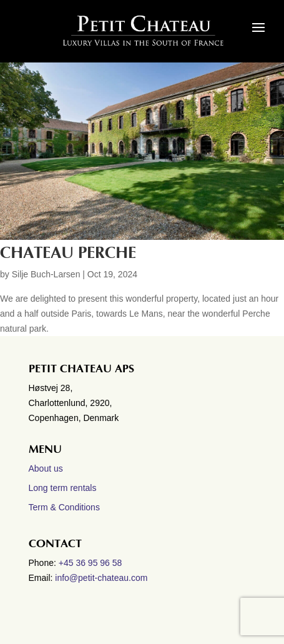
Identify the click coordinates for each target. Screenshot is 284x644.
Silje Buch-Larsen (46, 274)
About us (46, 468)
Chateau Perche (68, 253)
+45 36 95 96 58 (92, 563)
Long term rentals (63, 488)
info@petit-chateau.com (101, 578)
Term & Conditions (64, 507)
